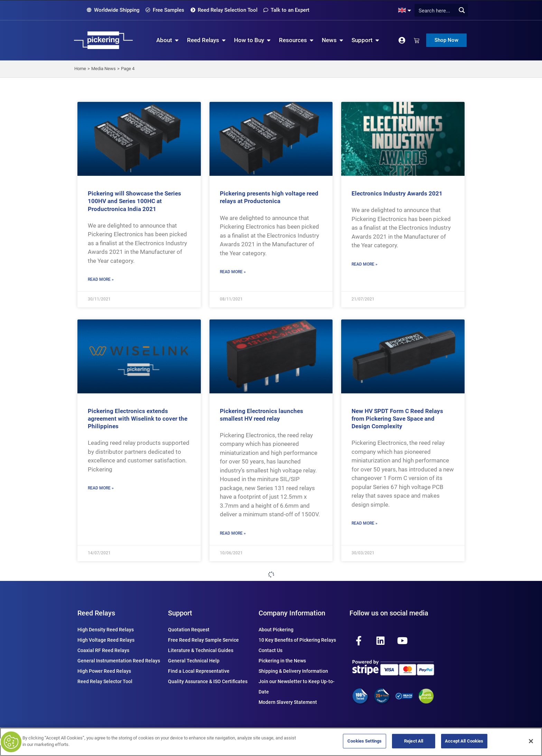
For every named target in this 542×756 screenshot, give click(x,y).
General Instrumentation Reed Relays (119, 661)
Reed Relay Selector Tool (105, 681)
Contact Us (270, 650)
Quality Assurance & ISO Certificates (208, 681)
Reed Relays (96, 613)
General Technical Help (194, 661)
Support (180, 613)
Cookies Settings (365, 741)
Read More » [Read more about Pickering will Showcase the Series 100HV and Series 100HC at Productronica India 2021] (101, 279)
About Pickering (276, 630)
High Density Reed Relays (106, 630)
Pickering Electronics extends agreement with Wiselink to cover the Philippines (138, 419)
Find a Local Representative (199, 671)
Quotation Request (189, 630)
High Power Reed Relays (104, 671)
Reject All (414, 741)
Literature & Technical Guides (201, 650)
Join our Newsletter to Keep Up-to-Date (297, 687)
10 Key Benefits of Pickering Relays (297, 640)
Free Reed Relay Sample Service (203, 640)
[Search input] (439, 10)
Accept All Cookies (464, 741)
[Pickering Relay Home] (103, 40)
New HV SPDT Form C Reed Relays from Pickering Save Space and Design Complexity (397, 419)
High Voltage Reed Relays (106, 640)
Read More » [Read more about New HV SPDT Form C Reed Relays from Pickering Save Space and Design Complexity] (365, 523)
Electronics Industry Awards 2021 (397, 193)
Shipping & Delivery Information (293, 671)
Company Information (292, 613)
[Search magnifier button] (462, 10)
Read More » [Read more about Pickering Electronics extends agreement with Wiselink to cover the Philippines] (101, 488)
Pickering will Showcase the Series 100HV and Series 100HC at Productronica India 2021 (134, 201)
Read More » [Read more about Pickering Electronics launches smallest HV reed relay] (233, 533)
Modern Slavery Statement (288, 702)
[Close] (531, 741)
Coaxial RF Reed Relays (103, 650)
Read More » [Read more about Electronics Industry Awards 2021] (365, 264)
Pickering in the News (282, 661)
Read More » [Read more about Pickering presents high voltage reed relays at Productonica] (233, 272)
